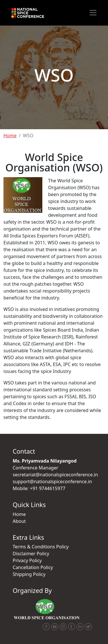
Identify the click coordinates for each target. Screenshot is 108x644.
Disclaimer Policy (31, 554)
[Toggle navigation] (93, 13)
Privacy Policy (27, 560)
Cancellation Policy (33, 567)
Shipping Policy (29, 574)
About (19, 521)
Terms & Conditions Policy (41, 547)
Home (10, 136)
